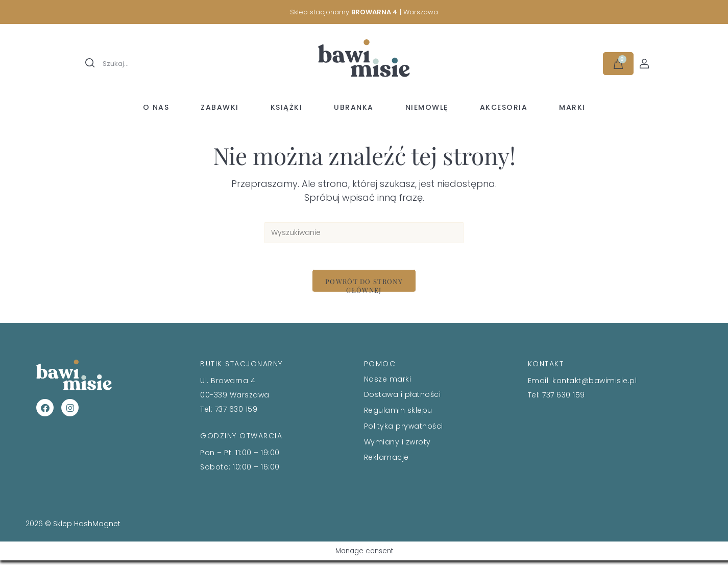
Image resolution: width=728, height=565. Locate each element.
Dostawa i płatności (403, 399)
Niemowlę (427, 107)
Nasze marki (388, 383)
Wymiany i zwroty (397, 446)
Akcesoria (504, 107)
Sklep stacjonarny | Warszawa (364, 12)
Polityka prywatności (404, 430)
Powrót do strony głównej (364, 289)
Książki (287, 107)
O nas (156, 107)
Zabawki (220, 107)
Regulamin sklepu (398, 414)
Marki (572, 107)
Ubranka (354, 107)
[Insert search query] (364, 233)
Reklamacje (386, 462)
